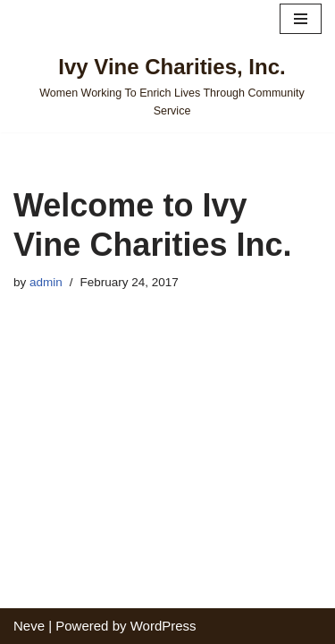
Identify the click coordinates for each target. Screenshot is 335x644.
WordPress (163, 626)
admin (46, 282)
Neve (29, 626)
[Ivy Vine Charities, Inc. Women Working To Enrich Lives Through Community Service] (167, 85)
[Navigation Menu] (301, 19)
